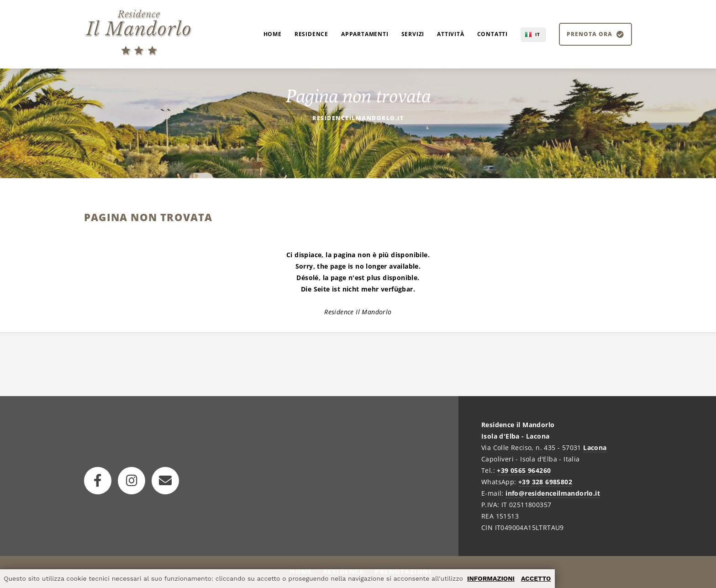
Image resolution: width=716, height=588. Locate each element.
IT (538, 34)
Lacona (595, 448)
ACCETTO (536, 578)
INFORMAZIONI (491, 578)
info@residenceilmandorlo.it (553, 493)
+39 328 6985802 (545, 482)
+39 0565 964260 (524, 470)
